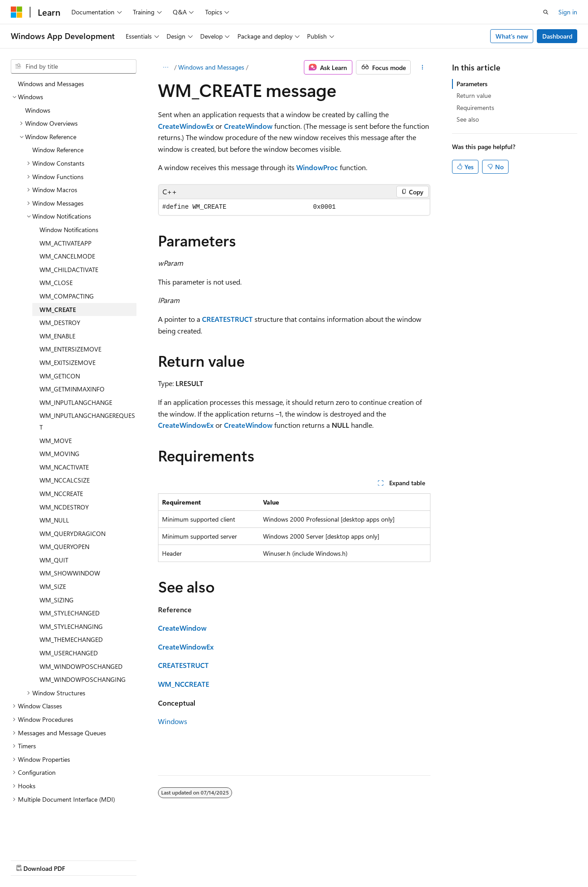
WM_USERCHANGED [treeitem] (69, 630)
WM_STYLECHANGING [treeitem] (71, 603)
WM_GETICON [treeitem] (60, 353)
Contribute (161, 859)
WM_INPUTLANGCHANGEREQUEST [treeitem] (87, 398)
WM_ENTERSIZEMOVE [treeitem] (70, 326)
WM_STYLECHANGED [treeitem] (70, 590)
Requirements (475, 108)
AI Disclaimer (29, 859)
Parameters (472, 84)
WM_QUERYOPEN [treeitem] (64, 523)
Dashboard (557, 36)
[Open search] (546, 12)
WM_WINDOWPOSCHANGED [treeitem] (81, 643)
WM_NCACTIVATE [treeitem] (64, 444)
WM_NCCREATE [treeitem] (61, 470)
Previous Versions (81, 859)
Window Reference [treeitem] (58, 126)
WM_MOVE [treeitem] (56, 417)
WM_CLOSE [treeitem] (56, 259)
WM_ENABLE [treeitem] (57, 313)
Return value (474, 95)
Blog (122, 859)
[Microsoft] (17, 12)
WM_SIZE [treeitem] (53, 563)
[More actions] (422, 67)
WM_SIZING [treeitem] (57, 577)
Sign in (568, 12)
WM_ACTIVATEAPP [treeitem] (66, 220)
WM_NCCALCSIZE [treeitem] (65, 457)
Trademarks (285, 859)
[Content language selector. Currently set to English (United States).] (52, 838)
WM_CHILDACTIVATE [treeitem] (69, 246)
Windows (173, 721)
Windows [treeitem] (38, 87)
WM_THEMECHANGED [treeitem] (71, 616)
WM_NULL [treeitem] (54, 497)
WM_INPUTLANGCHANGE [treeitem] (76, 379)
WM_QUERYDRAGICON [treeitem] (72, 510)
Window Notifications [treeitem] (69, 206)
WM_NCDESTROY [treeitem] (64, 484)
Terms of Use (241, 859)
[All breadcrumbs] (166, 67)
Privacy (196, 859)
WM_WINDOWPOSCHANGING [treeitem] (83, 656)
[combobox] (74, 66)
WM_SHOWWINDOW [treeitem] (70, 550)
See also (468, 119)
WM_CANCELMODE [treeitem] (67, 233)
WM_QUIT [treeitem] (54, 537)
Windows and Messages (211, 67)
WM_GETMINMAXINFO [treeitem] (72, 366)
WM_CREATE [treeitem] (58, 286)
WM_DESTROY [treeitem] (60, 299)
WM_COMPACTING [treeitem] (67, 273)
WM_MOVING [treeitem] (59, 430)
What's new (512, 36)
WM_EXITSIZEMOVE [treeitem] (68, 339)
